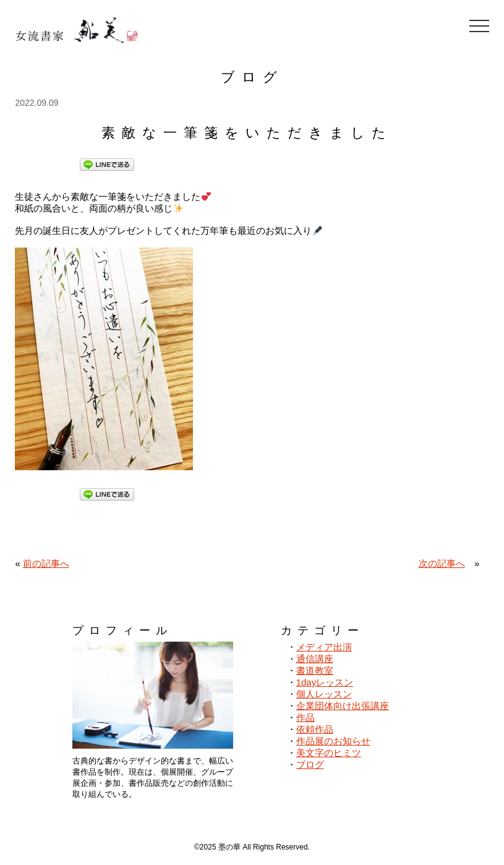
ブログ (310, 764)
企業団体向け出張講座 (343, 706)
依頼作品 (315, 729)
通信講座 (315, 659)
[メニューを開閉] (479, 26)
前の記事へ (46, 563)
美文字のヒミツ (329, 753)
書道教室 (315, 670)
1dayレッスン (325, 682)
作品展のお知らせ (333, 741)
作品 (305, 717)
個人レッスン (324, 694)
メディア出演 (324, 647)
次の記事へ (442, 563)
